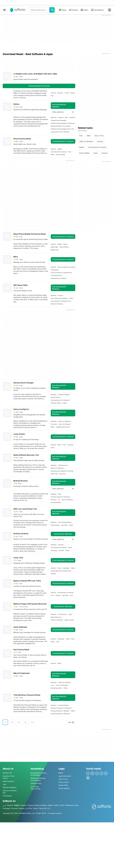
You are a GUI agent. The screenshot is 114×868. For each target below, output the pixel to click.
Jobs (4, 784)
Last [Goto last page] (71, 722)
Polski (77, 805)
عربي (4, 805)
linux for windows (62, 685)
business (72, 117)
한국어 (62, 805)
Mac (66, 117)
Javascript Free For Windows (60, 132)
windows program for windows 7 (61, 708)
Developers (97, 10)
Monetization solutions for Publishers (39, 774)
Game (53, 448)
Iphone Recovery (56, 617)
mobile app (54, 247)
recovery (63, 474)
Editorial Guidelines (10, 787)
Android (61, 117)
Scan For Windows (65, 424)
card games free (56, 275)
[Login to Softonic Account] (110, 10)
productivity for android (58, 278)
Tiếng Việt (42, 808)
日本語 (56, 805)
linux (52, 685)
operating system (56, 688)
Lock (71, 595)
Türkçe (35, 808)
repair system (69, 620)
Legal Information (65, 776)
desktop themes (56, 403)
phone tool (54, 474)
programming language (58, 120)
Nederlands (69, 805)
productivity (55, 270)
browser (60, 93)
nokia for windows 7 (57, 468)
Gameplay (54, 550)
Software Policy (36, 783)
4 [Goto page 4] (25, 722)
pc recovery (62, 614)
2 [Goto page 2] (12, 722)
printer (67, 93)
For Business (7, 796)
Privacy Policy (63, 782)
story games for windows (59, 298)
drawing (70, 445)
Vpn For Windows (67, 500)
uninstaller (61, 639)
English (17, 805)
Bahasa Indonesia (41, 805)
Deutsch (10, 805)
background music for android (61, 126)
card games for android (59, 152)
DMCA (61, 773)
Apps (63, 10)
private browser (56, 502)
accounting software (65, 522)
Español (23, 805)
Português (6, 808)
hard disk (64, 525)
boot (73, 639)
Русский (14, 808)
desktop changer (64, 395)
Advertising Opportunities (35, 788)
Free (52, 96)
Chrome (53, 93)
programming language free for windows (63, 129)
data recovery (63, 465)
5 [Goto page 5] (32, 722)
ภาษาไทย (29, 808)
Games (73, 10)
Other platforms (63, 112)
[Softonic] (18, 10)
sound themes (55, 397)
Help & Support (8, 781)
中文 (49, 808)
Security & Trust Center (8, 777)
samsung (65, 595)
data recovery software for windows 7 (63, 471)
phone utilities (61, 155)
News (84, 10)
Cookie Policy (63, 785)
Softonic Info (7, 773)
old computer (55, 525)
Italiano (50, 805)
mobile (60, 149)
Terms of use (63, 779)
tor (59, 500)
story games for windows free (61, 301)
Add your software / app (10, 792)
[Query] (39, 10)
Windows (54, 117)
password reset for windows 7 (61, 714)
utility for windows (57, 304)
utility (71, 298)
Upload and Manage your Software (38, 779)
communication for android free (61, 273)
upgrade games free (63, 427)
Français (30, 805)
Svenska (21, 808)
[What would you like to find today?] (52, 10)
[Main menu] (4, 10)
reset (73, 93)
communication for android (66, 267)
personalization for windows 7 (61, 400)
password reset (63, 705)
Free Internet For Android (65, 593)
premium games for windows (60, 497)
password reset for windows (60, 711)
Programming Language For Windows (63, 123)
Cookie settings (64, 788)
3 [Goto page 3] (19, 722)
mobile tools (55, 250)
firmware (54, 424)
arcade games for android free (61, 571)
